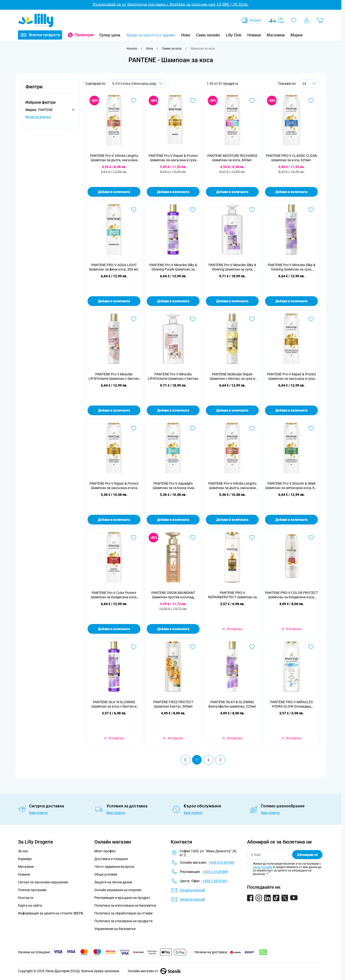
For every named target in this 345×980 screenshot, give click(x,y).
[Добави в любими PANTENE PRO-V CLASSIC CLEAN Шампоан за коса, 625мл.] (311, 101)
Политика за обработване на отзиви (123, 913)
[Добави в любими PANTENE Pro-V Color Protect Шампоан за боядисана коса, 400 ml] (134, 538)
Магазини (276, 35)
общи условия (263, 867)
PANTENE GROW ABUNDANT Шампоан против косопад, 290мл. (173, 595)
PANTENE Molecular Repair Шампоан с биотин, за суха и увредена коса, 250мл (232, 376)
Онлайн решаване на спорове (118, 890)
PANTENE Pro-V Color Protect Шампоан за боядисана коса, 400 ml (114, 595)
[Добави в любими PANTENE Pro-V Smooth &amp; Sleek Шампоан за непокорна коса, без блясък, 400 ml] (311, 428)
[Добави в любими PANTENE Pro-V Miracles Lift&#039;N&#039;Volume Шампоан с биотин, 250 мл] (134, 319)
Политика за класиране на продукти (123, 921)
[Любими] (294, 20)
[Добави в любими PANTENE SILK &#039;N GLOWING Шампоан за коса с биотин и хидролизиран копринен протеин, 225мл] (134, 647)
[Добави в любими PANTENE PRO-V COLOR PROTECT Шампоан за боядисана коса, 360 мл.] (311, 538)
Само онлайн (208, 35)
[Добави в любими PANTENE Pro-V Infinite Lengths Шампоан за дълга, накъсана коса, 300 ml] (252, 428)
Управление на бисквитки (115, 929)
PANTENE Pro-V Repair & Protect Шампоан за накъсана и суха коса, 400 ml (292, 376)
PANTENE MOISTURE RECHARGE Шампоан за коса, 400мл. (232, 158)
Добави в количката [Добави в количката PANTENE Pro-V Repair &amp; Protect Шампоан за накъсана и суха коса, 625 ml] (173, 192)
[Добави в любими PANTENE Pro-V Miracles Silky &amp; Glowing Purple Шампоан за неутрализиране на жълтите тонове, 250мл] (193, 210)
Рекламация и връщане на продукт (123, 898)
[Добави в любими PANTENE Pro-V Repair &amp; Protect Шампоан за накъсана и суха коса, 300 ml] (134, 428)
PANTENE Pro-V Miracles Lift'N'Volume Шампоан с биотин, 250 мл (114, 376)
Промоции (84, 35)
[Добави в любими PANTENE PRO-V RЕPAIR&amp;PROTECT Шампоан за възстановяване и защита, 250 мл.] (252, 538)
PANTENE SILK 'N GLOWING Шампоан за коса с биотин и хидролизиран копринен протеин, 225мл (114, 704)
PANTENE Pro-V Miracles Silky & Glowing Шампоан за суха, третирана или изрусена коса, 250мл (292, 267)
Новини (254, 35)
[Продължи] (220, 760)
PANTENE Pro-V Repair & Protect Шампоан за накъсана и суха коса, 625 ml (173, 158)
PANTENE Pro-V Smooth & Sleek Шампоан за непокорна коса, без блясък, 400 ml (292, 486)
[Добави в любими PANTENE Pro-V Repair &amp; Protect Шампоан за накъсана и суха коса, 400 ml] (311, 319)
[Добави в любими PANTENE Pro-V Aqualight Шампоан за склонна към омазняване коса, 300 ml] (193, 428)
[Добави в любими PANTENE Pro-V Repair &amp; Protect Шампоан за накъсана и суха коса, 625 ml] (193, 101)
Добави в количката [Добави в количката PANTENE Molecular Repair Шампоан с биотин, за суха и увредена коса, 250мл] (232, 410)
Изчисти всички (38, 117)
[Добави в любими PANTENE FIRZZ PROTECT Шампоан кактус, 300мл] (193, 647)
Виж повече (38, 813)
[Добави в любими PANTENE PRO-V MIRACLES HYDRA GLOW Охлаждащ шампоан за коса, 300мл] (311, 647)
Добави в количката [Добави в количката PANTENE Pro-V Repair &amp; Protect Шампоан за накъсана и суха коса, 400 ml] (291, 410)
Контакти (26, 898)
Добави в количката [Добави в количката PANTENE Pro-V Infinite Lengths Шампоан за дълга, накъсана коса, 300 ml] (232, 520)
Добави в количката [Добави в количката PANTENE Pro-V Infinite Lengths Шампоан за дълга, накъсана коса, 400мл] (114, 192)
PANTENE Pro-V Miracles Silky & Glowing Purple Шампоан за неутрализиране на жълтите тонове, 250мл (173, 267)
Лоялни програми (32, 890)
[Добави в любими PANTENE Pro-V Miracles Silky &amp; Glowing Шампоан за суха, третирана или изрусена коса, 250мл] (311, 210)
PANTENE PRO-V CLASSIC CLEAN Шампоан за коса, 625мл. (291, 158)
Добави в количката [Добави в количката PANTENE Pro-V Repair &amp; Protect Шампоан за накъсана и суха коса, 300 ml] (114, 520)
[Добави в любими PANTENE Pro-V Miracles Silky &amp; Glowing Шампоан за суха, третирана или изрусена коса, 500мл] (252, 210)
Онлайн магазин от (154, 971)
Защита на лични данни (113, 882)
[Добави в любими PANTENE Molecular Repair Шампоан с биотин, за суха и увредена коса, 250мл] (252, 319)
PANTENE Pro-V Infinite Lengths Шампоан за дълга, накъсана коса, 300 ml (232, 486)
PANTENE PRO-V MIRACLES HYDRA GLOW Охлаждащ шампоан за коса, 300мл (292, 704)
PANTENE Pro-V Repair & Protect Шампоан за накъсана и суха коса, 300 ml (114, 486)
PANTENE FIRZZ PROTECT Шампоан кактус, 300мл (173, 704)
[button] (50, 89)
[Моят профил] (307, 20)
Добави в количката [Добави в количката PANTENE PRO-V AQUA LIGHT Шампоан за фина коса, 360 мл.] (114, 301)
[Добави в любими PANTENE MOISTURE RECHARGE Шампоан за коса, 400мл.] (252, 101)
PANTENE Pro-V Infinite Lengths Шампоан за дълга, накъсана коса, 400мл (114, 158)
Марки (297, 35)
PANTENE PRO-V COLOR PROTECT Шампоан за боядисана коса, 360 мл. (291, 595)
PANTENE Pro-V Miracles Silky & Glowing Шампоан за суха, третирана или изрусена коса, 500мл (232, 267)
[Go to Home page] (36, 20)
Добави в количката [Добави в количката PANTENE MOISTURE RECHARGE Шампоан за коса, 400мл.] (232, 192)
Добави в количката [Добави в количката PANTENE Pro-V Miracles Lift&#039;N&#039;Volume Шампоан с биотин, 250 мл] (114, 410)
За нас (23, 851)
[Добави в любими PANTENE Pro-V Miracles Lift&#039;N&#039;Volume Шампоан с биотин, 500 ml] (193, 319)
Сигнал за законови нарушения (43, 882)
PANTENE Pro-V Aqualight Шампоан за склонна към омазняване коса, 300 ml (173, 486)
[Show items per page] (309, 83)
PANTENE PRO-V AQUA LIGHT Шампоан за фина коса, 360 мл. (114, 267)
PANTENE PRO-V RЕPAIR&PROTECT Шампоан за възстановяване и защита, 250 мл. (232, 595)
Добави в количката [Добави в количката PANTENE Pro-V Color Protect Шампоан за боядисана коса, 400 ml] (114, 629)
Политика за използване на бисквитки (125, 905)
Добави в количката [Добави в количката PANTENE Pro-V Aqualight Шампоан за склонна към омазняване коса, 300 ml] (173, 520)
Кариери (25, 859)
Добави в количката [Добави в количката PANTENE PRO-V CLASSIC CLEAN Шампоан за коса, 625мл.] (291, 192)
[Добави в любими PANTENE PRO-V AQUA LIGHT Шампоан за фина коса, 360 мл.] (134, 210)
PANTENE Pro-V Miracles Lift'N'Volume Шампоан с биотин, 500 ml (173, 376)
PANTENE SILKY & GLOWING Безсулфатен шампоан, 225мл (232, 704)
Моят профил (105, 851)
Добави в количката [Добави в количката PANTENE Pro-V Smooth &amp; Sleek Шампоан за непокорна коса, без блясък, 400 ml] (291, 520)
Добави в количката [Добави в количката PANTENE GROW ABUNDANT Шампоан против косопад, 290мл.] (173, 629)
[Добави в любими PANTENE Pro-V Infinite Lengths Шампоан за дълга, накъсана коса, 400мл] (134, 101)
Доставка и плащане (111, 859)
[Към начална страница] (132, 49)
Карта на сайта (30, 905)
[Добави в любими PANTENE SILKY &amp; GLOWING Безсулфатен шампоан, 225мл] (252, 647)
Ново (186, 35)
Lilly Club (234, 35)
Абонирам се (307, 855)
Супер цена (110, 35)
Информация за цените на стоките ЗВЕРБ (51, 913)
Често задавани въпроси (114, 867)
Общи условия (106, 874)
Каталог (251, 20)
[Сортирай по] (137, 83)
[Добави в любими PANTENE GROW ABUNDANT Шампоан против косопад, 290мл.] (193, 538)
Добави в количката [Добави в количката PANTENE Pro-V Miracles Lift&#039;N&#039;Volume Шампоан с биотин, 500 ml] (173, 410)
